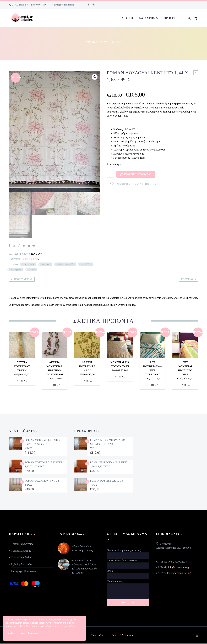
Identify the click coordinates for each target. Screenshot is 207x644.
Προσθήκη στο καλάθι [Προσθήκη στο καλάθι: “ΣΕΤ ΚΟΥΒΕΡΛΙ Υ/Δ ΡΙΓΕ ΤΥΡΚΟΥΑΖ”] (149, 385)
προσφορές (173, 18)
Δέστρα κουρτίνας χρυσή (22, 367)
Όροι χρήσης (98, 636)
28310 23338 (180, 562)
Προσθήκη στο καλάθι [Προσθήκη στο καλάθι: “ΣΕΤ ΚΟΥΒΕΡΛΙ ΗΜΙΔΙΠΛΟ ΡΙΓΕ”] (181, 385)
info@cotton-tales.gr (65, 5)
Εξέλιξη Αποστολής (22, 565)
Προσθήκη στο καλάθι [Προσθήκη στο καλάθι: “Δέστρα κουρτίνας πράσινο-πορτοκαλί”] (51, 385)
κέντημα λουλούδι (66, 265)
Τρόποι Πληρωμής (21, 551)
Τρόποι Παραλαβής (21, 558)
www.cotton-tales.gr (181, 573)
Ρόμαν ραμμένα (30, 259)
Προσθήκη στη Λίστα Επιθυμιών (133, 184)
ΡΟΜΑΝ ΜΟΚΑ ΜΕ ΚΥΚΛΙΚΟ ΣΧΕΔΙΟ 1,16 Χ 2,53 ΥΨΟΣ (42, 445)
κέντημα (46, 265)
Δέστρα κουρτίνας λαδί (87, 367)
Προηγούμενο (21, 280)
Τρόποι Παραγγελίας (22, 544)
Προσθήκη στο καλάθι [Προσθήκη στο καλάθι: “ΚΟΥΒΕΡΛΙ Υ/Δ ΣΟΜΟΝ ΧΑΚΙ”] (116, 377)
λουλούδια (86, 265)
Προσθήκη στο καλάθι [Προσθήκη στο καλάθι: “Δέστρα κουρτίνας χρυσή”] (18, 381)
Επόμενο (189, 280)
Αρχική (127, 18)
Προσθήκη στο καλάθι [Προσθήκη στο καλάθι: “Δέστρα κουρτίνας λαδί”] (83, 381)
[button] (95, 77)
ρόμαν (32, 270)
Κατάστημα (148, 18)
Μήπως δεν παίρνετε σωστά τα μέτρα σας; (83, 549)
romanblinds (29, 265)
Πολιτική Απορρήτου (122, 636)
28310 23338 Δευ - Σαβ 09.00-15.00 (29, 5)
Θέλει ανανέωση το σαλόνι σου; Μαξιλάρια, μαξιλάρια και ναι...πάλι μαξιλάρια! (84, 567)
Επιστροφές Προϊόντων (24, 572)
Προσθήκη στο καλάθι (136, 174)
